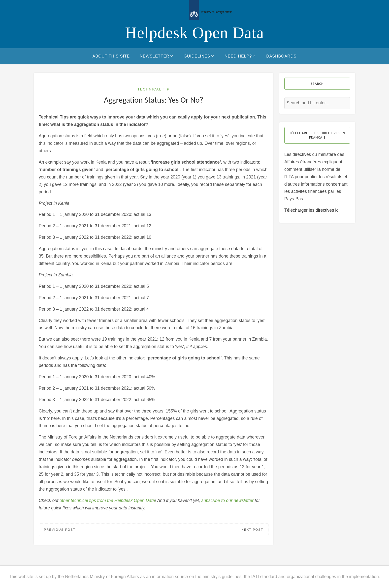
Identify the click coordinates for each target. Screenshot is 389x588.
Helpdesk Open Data (194, 33)
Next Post (252, 530)
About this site (111, 56)
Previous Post (60, 530)
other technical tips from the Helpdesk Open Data (107, 500)
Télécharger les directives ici (312, 210)
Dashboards (281, 56)
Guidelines (199, 56)
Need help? (241, 56)
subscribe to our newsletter (227, 500)
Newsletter (157, 56)
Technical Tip (154, 89)
